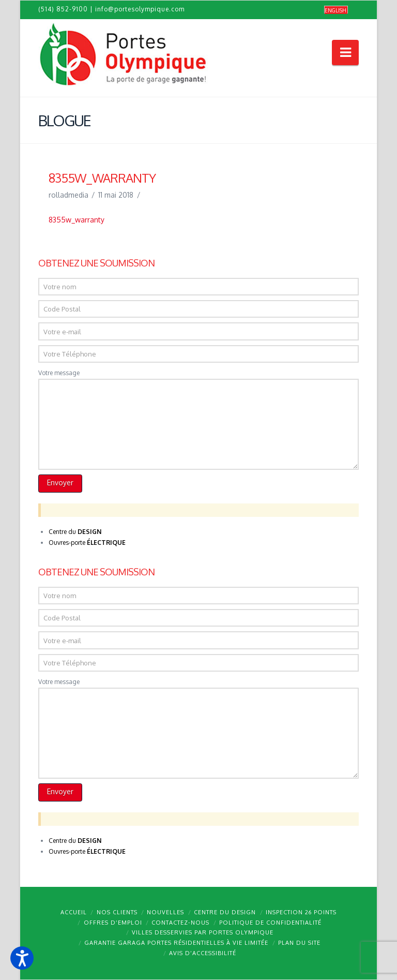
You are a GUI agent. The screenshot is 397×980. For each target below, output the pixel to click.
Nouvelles (165, 912)
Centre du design (225, 912)
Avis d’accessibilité (203, 953)
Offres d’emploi (113, 923)
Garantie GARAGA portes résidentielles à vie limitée (176, 943)
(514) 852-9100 (63, 9)
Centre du (75, 532)
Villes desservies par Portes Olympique (203, 932)
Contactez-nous (180, 923)
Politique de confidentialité (270, 923)
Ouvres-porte (87, 543)
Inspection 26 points (301, 912)
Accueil (74, 912)
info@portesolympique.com (140, 9)
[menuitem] (336, 10)
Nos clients (117, 912)
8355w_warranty (77, 220)
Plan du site (299, 943)
